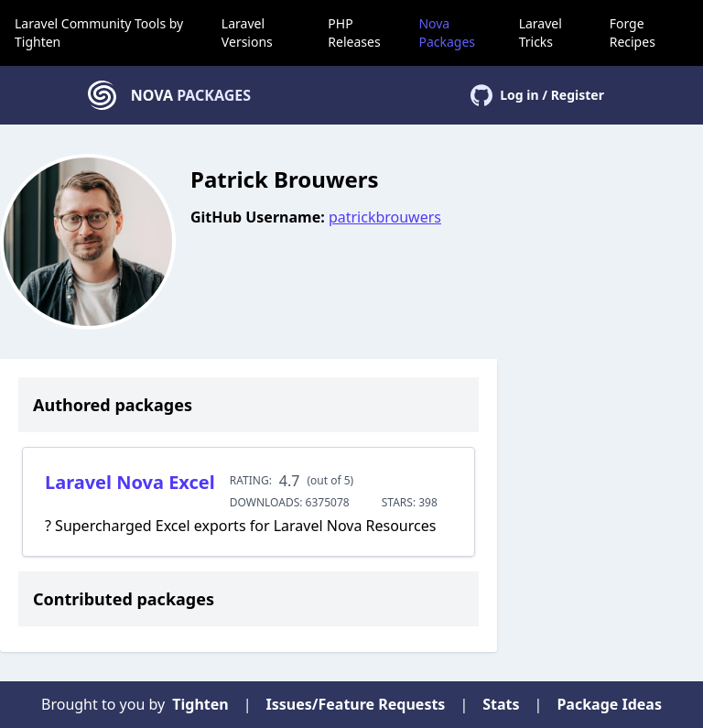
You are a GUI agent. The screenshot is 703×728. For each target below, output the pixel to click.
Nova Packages (447, 33)
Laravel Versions (247, 33)
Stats (501, 704)
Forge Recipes (633, 33)
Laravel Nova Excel (130, 482)
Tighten (38, 42)
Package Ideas (609, 704)
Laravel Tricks (541, 33)
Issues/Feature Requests (356, 704)
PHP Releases (354, 33)
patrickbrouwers (385, 217)
